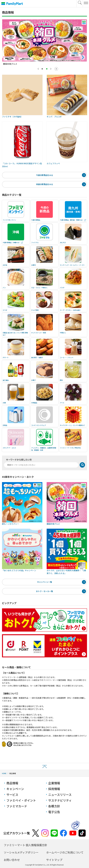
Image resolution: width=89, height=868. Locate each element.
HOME (4, 773)
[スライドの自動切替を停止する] (56, 69)
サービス (12, 795)
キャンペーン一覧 (45, 582)
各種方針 (54, 806)
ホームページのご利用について (65, 852)
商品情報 (12, 783)
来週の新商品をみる (44, 184)
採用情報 (54, 789)
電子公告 (54, 812)
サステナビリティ (60, 800)
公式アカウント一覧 (17, 833)
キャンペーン (15, 789)
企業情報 (54, 783)
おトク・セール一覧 (44, 591)
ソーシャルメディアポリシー (21, 852)
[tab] (42, 69)
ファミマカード (17, 806)
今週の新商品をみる (44, 175)
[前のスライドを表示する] (38, 69)
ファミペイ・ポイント (21, 800)
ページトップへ (44, 766)
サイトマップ (54, 860)
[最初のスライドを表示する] (51, 69)
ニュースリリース (60, 795)
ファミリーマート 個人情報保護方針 (25, 845)
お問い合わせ (12, 860)
